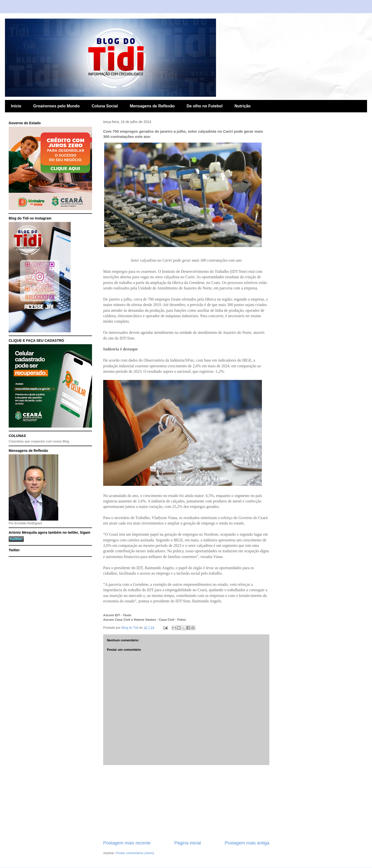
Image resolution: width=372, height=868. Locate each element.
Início (16, 106)
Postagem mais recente (127, 843)
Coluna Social (105, 106)
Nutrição (242, 106)
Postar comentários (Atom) (135, 853)
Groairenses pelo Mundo (57, 106)
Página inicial (188, 843)
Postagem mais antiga (247, 843)
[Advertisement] (186, 803)
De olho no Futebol (205, 106)
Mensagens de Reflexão (152, 106)
